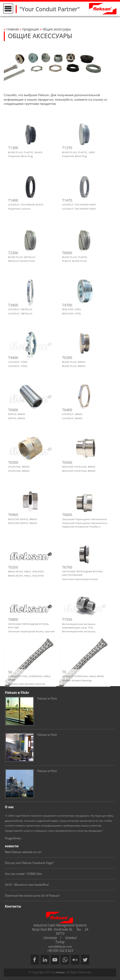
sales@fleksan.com (60, 947)
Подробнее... (14, 838)
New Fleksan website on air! (23, 852)
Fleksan (60, 972)
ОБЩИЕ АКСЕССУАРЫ (56, 29)
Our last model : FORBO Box (23, 874)
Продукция (30, 29)
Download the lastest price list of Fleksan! (32, 896)
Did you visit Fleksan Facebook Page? (29, 863)
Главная (12, 29)
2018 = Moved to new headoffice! (27, 885)
